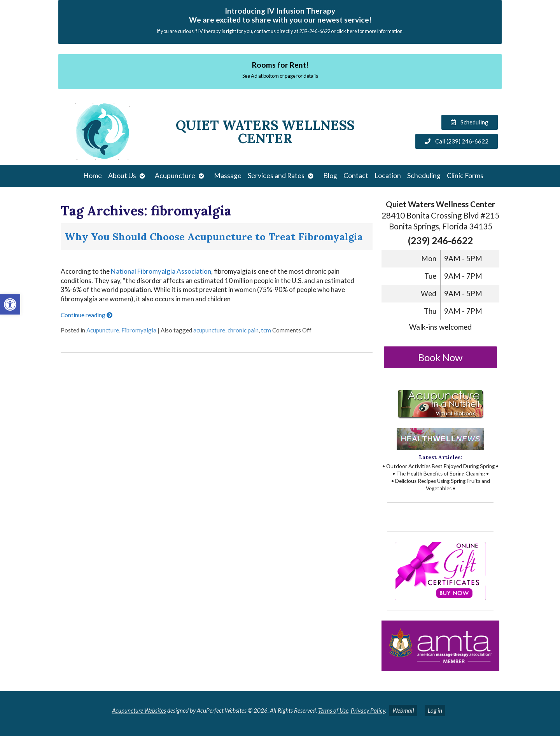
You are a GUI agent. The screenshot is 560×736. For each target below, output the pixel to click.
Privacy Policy (368, 710)
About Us (122, 176)
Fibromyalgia (139, 330)
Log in (435, 710)
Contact (356, 176)
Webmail (403, 710)
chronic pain (243, 330)
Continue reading (87, 315)
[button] (10, 304)
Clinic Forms (465, 176)
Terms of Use (333, 710)
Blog (330, 176)
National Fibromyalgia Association (161, 271)
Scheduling (424, 176)
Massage (228, 176)
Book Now (440, 357)
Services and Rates (276, 176)
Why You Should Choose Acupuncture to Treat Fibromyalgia (214, 237)
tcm (266, 330)
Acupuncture (175, 176)
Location (388, 176)
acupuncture (209, 330)
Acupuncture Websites (139, 710)
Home (93, 176)
